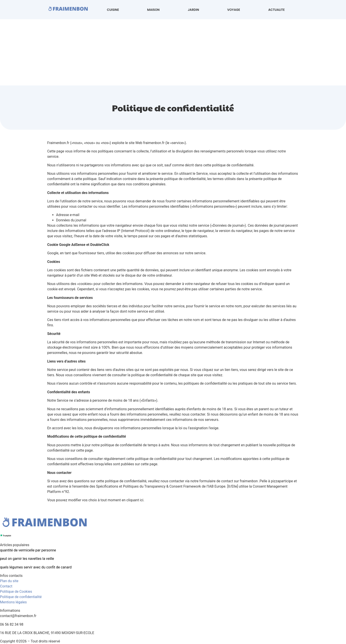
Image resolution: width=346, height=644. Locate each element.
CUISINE (113, 10)
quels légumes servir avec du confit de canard (36, 567)
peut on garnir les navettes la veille (27, 559)
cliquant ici (135, 500)
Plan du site (9, 581)
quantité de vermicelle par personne (28, 550)
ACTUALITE (276, 10)
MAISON (153, 10)
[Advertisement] (173, 52)
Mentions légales (13, 602)
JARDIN (193, 10)
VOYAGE (234, 10)
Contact (6, 586)
